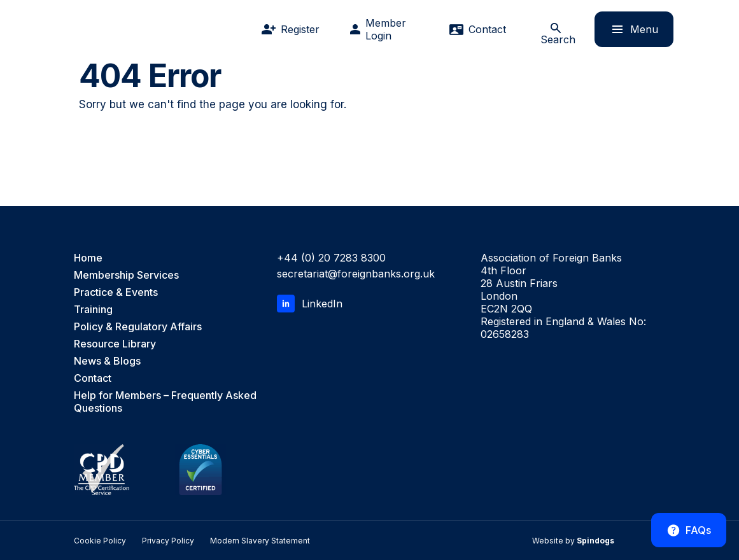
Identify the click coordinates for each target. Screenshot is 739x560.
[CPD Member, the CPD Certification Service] (102, 470)
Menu (626, 29)
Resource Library (115, 344)
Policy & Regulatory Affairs (138, 326)
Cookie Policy (100, 541)
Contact (93, 378)
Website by (573, 541)
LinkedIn (310, 304)
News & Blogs (107, 361)
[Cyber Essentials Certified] (201, 470)
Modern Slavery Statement (260, 541)
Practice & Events (116, 292)
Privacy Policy (168, 541)
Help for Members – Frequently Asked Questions (165, 402)
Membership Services (126, 275)
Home (88, 258)
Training (93, 309)
